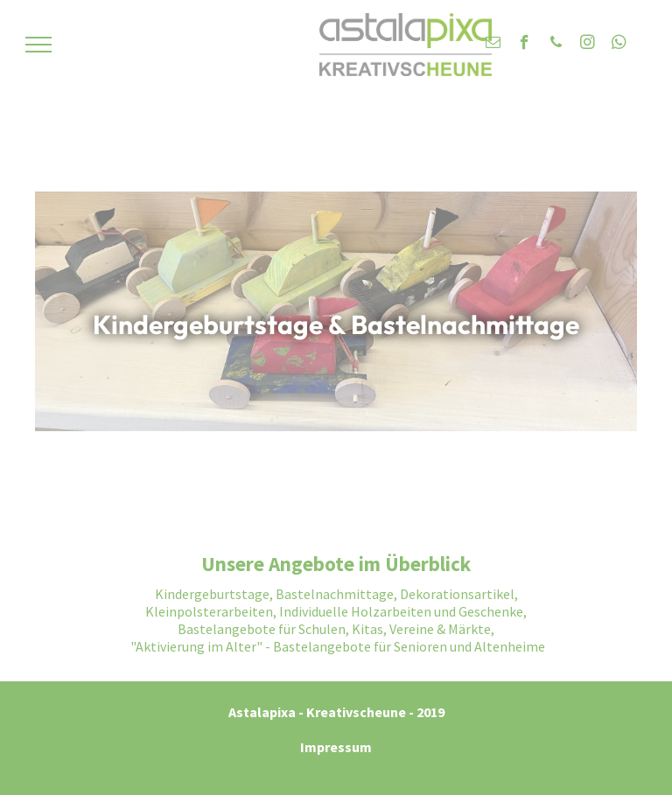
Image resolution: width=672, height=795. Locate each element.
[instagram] (588, 45)
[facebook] (525, 45)
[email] (493, 45)
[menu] (38, 45)
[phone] (556, 45)
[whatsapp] (619, 45)
